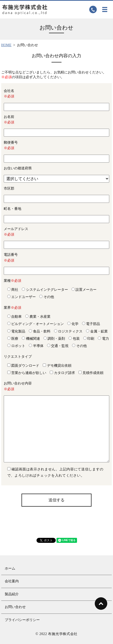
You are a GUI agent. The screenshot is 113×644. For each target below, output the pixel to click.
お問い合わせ (15, 607)
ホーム (10, 568)
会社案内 (12, 581)
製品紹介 (12, 594)
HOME (6, 45)
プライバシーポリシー (22, 620)
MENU (105, 9)
